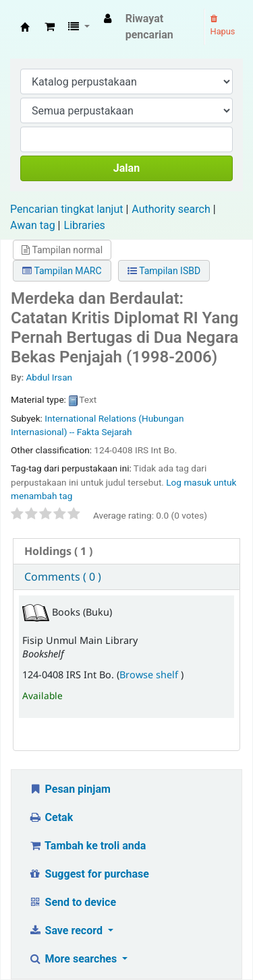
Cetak (51, 817)
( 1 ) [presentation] (58, 551)
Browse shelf (150, 675)
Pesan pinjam (69, 789)
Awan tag (33, 225)
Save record (67, 930)
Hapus (223, 26)
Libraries (85, 225)
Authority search (171, 209)
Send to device (72, 902)
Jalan (126, 168)
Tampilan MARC (62, 271)
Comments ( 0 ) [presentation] (63, 577)
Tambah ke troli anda (87, 846)
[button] (50, 27)
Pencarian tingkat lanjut (66, 209)
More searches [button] (74, 959)
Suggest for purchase (89, 874)
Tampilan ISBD (164, 271)
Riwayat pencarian (149, 27)
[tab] (126, 551)
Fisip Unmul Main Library (25, 27)
